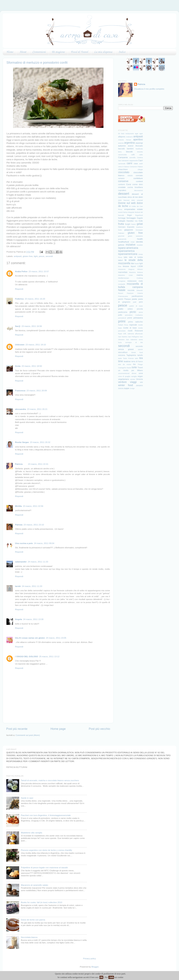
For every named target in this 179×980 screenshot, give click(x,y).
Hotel (133, 242)
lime (120, 266)
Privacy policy (89, 958)
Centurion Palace (136, 167)
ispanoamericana (128, 254)
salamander (21, 562)
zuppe (126, 388)
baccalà (121, 149)
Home (10, 52)
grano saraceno (135, 236)
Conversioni (39, 52)
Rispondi (19, 289)
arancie (121, 143)
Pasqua (127, 299)
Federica (19, 299)
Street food (137, 352)
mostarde (122, 284)
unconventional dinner (127, 373)
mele (141, 281)
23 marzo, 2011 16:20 (35, 299)
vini (141, 382)
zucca (121, 388)
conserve (123, 181)
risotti (130, 331)
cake (141, 155)
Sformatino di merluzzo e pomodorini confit (37, 63)
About (23, 52)
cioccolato (124, 172)
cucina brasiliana (135, 187)
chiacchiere (123, 169)
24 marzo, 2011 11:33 (38, 562)
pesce (42, 256)
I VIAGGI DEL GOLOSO (26, 656)
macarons (122, 269)
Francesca (20, 390)
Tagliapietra (131, 355)
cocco (130, 175)
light (36, 256)
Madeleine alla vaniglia (32, 833)
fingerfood (139, 215)
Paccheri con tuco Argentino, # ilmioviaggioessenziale (46, 815)
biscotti (129, 152)
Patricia (19, 464)
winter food (125, 385)
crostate (122, 187)
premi (130, 318)
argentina (130, 143)
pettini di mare (136, 306)
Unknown (20, 345)
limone (126, 266)
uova (141, 373)
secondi (49, 256)
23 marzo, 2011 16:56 (32, 326)
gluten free (28, 256)
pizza (141, 312)
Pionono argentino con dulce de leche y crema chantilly (47, 850)
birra (120, 152)
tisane (129, 368)
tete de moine (125, 364)
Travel (140, 367)
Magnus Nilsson (136, 269)
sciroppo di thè (134, 342)
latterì (120, 260)
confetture (138, 178)
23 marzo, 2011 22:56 (33, 506)
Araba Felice (21, 271)
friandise (130, 221)
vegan (140, 376)
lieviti (137, 264)
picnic (133, 312)
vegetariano (124, 379)
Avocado (139, 146)
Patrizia (19, 525)
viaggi (133, 382)
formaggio (131, 218)
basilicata (139, 149)
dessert (124, 194)
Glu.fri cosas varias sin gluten (30, 638)
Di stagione (58, 52)
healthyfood (124, 242)
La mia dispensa (103, 52)
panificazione (137, 296)
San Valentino (132, 340)
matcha (140, 275)
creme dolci (137, 184)
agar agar (139, 134)
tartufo (140, 355)
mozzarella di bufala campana (130, 285)
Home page (58, 729)
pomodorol (122, 318)
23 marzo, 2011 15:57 (39, 271)
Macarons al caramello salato (35, 885)
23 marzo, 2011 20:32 (40, 442)
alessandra (20, 409)
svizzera (122, 355)
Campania (123, 157)
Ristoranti (139, 331)
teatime (127, 361)
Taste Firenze (128, 358)
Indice (122, 52)
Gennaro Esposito (126, 227)
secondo (139, 346)
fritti (136, 221)
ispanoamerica (126, 251)
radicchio (139, 322)
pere (141, 302)
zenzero (139, 385)
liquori (133, 266)
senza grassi (126, 349)
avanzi (130, 146)
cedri (141, 164)
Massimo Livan (125, 275)
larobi (18, 586)
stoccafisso (123, 352)
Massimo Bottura (136, 272)
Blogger (95, 967)
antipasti (18, 256)
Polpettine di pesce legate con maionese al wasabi (44, 867)
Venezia (139, 379)
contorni (121, 184)
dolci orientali (137, 200)
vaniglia (134, 376)
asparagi (139, 143)
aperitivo (138, 139)
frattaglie (122, 221)
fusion (133, 224)
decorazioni (139, 190)
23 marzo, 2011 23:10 (34, 525)
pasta (135, 299)
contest (139, 181)
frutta (121, 224)
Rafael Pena (123, 325)
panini (121, 299)
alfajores (122, 137)
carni (129, 163)
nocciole (131, 290)
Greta (18, 366)
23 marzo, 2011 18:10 (36, 345)
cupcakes (122, 190)
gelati (140, 224)
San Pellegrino (134, 337)
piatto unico (125, 309)
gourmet (121, 236)
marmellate (123, 272)
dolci (141, 197)
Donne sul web (127, 203)
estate (140, 209)
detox (130, 197)
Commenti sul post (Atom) (28, 735)
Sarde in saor (27, 798)
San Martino (123, 337)
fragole (140, 218)
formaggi (122, 218)
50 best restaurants (126, 134)
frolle (141, 221)
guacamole (122, 239)
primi (122, 321)
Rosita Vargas (22, 442)
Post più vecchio (99, 729)
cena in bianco (124, 167)
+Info (111, 977)
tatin (137, 358)
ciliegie (140, 170)
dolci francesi (124, 200)
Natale (122, 290)
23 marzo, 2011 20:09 (37, 390)
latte (125, 257)
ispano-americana (128, 248)
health (140, 239)
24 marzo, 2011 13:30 (33, 619)
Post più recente (17, 729)
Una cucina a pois (24, 543)
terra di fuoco (137, 361)
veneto (133, 379)
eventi (120, 212)
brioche (140, 152)
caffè (133, 155)
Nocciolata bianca (29, 937)
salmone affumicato (135, 334)
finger (130, 215)
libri (133, 263)
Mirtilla (18, 506)
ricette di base (130, 328)
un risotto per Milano (130, 370)
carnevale (122, 164)
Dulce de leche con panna (33, 920)
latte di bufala (136, 257)
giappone (129, 230)
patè (135, 302)
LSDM (140, 266)
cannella (132, 158)
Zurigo (132, 388)
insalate (140, 245)
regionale (133, 325)
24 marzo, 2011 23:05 (56, 638)
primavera (138, 318)
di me (135, 197)
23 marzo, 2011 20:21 (37, 409)
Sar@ (18, 326)
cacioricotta (122, 155)
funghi (128, 224)
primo (130, 322)
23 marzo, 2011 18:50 (32, 366)
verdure (122, 382)
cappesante (133, 161)
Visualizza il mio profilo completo (149, 89)
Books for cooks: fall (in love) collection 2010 (42, 902)
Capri (140, 160)
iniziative (131, 245)
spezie (140, 349)
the (134, 364)
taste (120, 358)
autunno (122, 146)
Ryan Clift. (122, 334)
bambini (130, 149)
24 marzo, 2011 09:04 (44, 543)
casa (136, 163)
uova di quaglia (124, 376)
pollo (120, 315)
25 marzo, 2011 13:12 (49, 656)
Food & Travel (79, 52)
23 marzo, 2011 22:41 (38, 464)
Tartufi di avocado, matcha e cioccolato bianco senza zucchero (50, 780)
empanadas (130, 209)
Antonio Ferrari (125, 140)
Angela (19, 619)
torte (134, 367)
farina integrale (129, 212)
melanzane (132, 281)
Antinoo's (129, 137)
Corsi (129, 184)
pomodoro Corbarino (134, 315)
